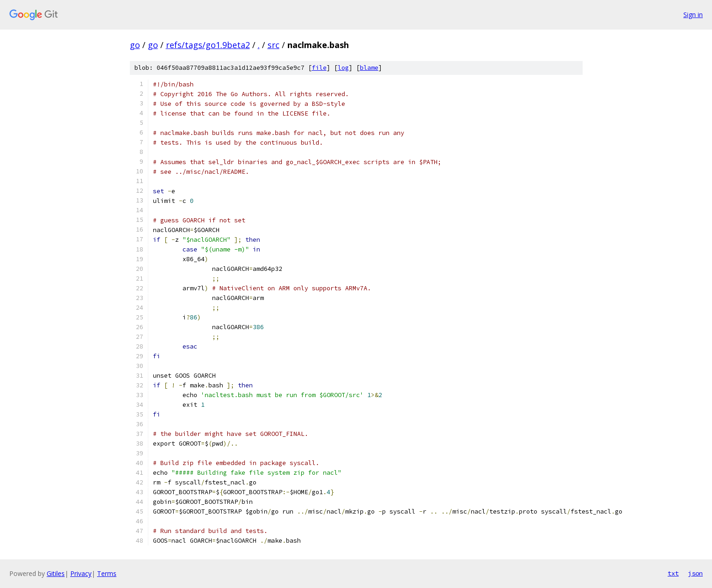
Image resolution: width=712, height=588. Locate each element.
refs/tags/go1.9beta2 (208, 45)
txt (673, 573)
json (695, 573)
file (319, 68)
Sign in (693, 15)
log (343, 68)
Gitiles (56, 573)
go (135, 45)
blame (369, 68)
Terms (107, 573)
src (274, 45)
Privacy (81, 573)
